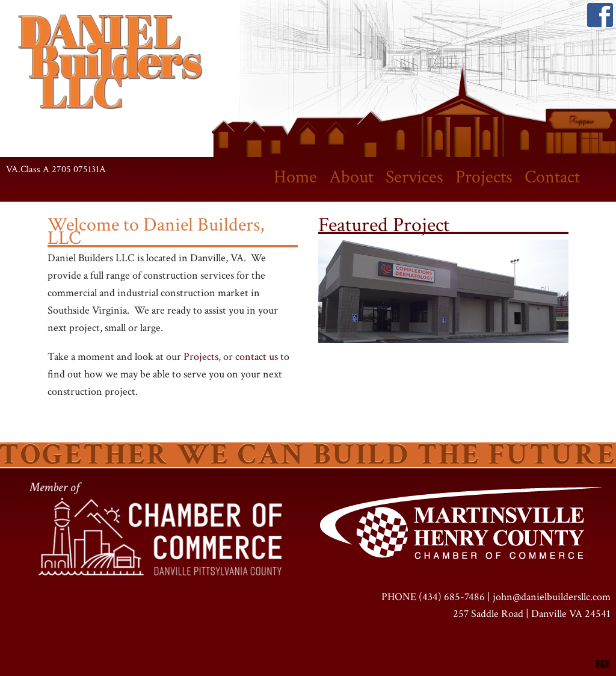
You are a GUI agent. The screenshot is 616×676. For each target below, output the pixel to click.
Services (414, 177)
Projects (484, 177)
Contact (552, 177)
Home (295, 177)
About (351, 177)
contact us (257, 357)
